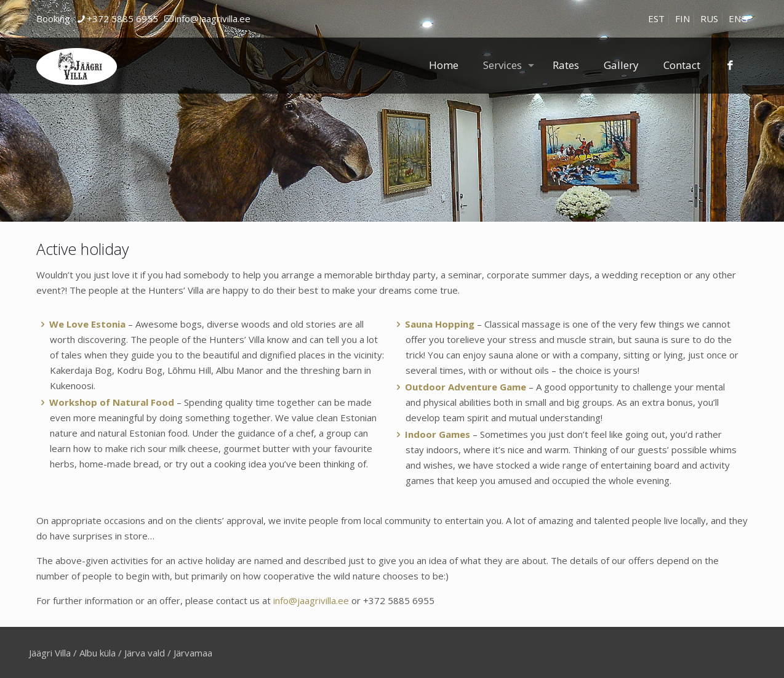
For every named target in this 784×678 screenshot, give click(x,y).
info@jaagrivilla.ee (311, 600)
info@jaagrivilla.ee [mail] (213, 18)
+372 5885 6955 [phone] (122, 18)
